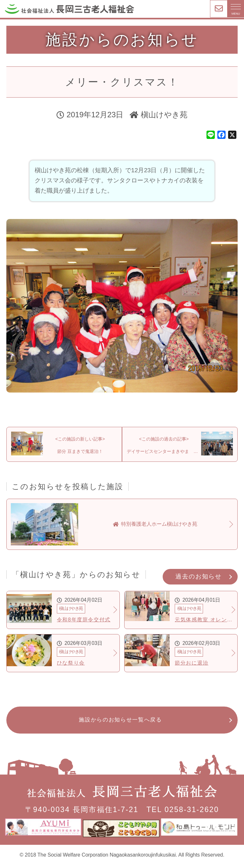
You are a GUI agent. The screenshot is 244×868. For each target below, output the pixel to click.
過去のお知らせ (199, 581)
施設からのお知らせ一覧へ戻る (121, 725)
